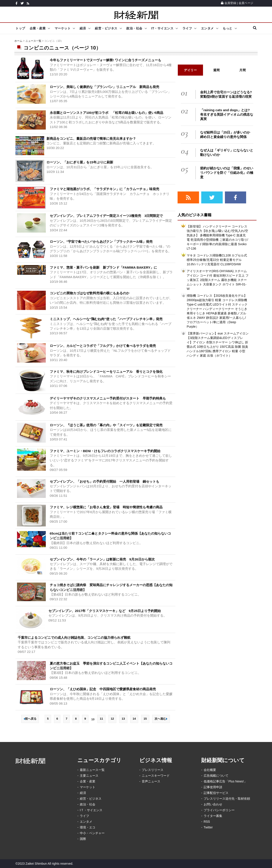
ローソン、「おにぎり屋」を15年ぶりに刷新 (80, 162)
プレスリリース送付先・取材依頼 (227, 799)
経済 (83, 28)
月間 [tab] (242, 70)
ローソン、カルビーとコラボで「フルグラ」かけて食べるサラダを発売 (103, 346)
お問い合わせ (213, 804)
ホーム (18, 41)
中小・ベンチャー (92, 833)
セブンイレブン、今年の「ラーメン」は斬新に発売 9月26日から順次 (102, 559)
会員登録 (229, 3)
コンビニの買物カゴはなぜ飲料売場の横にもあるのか (90, 293)
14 (134, 719)
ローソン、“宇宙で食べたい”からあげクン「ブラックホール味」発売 (101, 242)
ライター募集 (213, 816)
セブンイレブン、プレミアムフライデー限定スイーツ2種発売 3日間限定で (106, 216)
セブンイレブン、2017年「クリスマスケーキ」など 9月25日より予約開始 (105, 611)
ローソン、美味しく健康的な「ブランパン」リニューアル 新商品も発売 (104, 87)
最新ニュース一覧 (92, 770)
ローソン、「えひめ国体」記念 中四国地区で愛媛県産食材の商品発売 (104, 689)
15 (145, 719)
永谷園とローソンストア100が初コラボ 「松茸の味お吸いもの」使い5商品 (106, 113)
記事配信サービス (216, 793)
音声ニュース (151, 781)
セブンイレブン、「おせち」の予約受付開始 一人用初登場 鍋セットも (104, 481)
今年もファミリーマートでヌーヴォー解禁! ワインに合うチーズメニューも (105, 60)
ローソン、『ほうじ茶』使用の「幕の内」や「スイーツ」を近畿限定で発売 (106, 425)
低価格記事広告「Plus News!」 (225, 781)
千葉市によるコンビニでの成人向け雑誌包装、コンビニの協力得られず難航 (74, 638)
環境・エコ (88, 827)
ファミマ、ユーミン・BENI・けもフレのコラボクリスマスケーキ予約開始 (105, 451)
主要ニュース (89, 776)
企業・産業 (38, 28)
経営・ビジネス (106, 28)
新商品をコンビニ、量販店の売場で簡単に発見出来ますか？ (91, 139)
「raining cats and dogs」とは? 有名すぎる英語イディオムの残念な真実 (227, 114)
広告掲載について (216, 776)
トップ (20, 28)
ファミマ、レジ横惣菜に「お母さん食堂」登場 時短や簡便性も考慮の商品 (106, 507)
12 (112, 719)
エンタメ (207, 28)
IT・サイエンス (162, 28)
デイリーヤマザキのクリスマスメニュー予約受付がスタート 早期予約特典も (108, 398)
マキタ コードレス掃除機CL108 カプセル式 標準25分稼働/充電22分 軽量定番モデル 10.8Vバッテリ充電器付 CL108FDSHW (217, 260)
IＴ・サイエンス (91, 810)
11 (101, 719)
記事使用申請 (213, 787)
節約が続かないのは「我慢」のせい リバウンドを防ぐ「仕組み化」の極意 (228, 173)
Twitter (208, 827)
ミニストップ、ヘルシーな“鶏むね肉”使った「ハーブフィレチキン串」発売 (106, 319)
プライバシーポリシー (219, 810)
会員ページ (246, 3)
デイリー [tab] (190, 70)
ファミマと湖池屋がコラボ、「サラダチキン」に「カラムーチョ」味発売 (104, 189)
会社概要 (210, 770)
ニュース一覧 (33, 41)
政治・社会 (134, 28)
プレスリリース (153, 770)
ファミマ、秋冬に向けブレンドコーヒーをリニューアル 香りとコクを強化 (106, 372)
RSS (207, 822)
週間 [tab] (216, 70)
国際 (83, 839)
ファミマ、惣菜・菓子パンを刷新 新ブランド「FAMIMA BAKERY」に (103, 267)
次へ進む (161, 719)
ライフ (187, 28)
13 (123, 719)
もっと (228, 28)
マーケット (63, 28)
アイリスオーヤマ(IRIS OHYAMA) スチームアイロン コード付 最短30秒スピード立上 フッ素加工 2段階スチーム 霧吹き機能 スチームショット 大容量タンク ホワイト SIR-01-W (217, 280)
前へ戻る (30, 719)
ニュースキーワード (156, 776)
